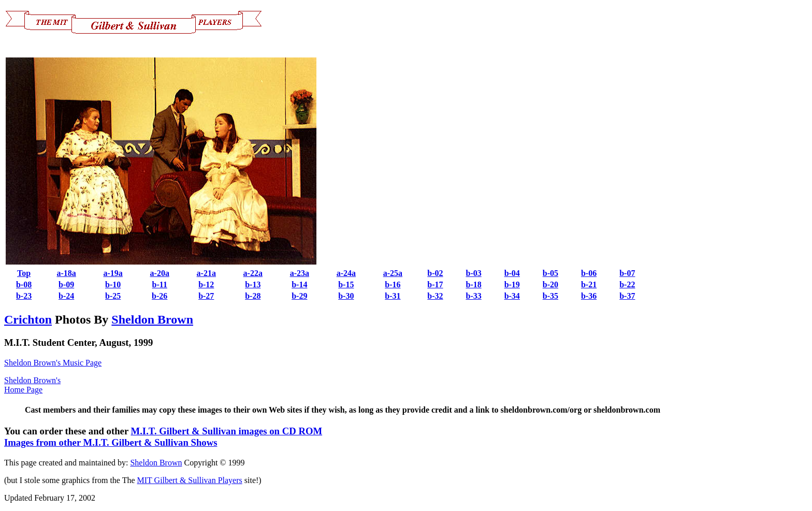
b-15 (346, 284)
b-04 (512, 273)
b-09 (66, 284)
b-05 (550, 273)
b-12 (206, 284)
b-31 (393, 296)
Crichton (28, 319)
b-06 (589, 273)
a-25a (393, 273)
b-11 (160, 284)
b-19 (512, 284)
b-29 (299, 296)
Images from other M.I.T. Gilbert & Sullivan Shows (111, 442)
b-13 (253, 284)
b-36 (589, 296)
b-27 (206, 296)
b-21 (589, 284)
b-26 (160, 296)
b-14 (299, 284)
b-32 (435, 296)
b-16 (393, 284)
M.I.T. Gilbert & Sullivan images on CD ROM (227, 431)
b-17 (435, 284)
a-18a (66, 273)
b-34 (512, 296)
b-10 (113, 284)
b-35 (550, 296)
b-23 (24, 296)
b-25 (113, 296)
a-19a (113, 273)
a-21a (206, 273)
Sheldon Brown (152, 319)
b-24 (66, 296)
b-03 (473, 273)
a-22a (253, 273)
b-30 (346, 296)
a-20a (160, 273)
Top (24, 273)
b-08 (24, 284)
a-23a (300, 273)
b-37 (627, 296)
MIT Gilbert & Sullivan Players (190, 480)
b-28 (253, 296)
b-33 (473, 296)
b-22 (627, 284)
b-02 (435, 273)
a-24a (346, 273)
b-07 (627, 273)
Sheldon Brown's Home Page (32, 385)
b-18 (473, 284)
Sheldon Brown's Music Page (53, 363)
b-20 (550, 284)
